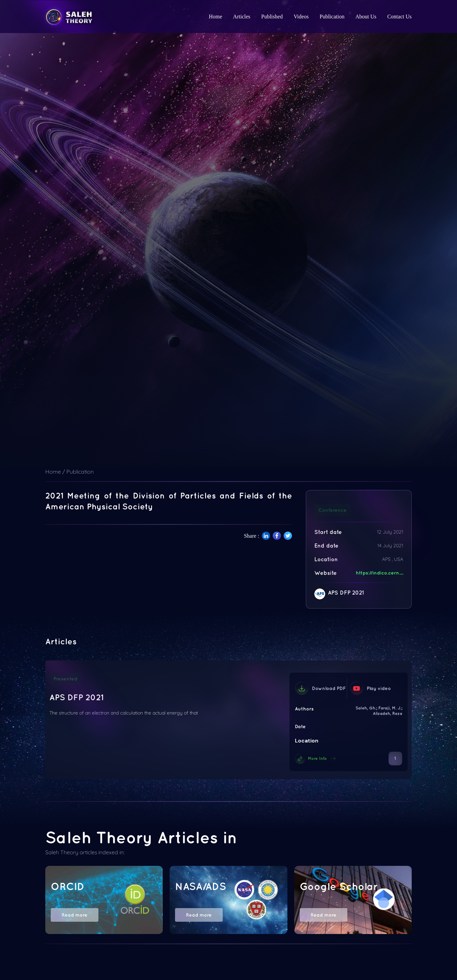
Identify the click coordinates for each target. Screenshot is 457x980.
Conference (333, 510)
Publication (332, 17)
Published (272, 17)
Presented (65, 679)
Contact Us (399, 17)
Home (215, 17)
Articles (242, 17)
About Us (366, 17)
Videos (301, 17)
